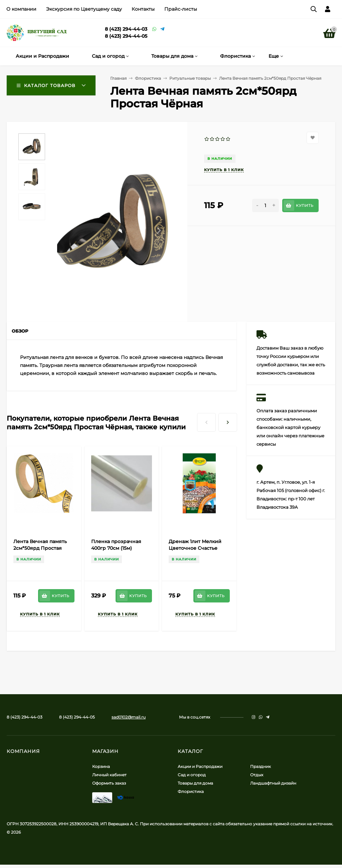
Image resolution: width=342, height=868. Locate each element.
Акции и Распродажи (200, 766)
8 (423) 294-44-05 (126, 36)
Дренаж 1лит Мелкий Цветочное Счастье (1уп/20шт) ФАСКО (195, 548)
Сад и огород (192, 775)
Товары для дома (195, 783)
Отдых (257, 775)
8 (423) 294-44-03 (126, 29)
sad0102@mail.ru (129, 717)
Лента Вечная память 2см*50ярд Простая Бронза (40, 548)
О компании (21, 9)
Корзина (101, 766)
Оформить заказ (109, 783)
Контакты (143, 9)
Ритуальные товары (190, 78)
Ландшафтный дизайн (273, 783)
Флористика (148, 78)
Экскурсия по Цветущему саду (84, 9)
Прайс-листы (181, 9)
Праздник (261, 766)
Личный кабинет (109, 775)
